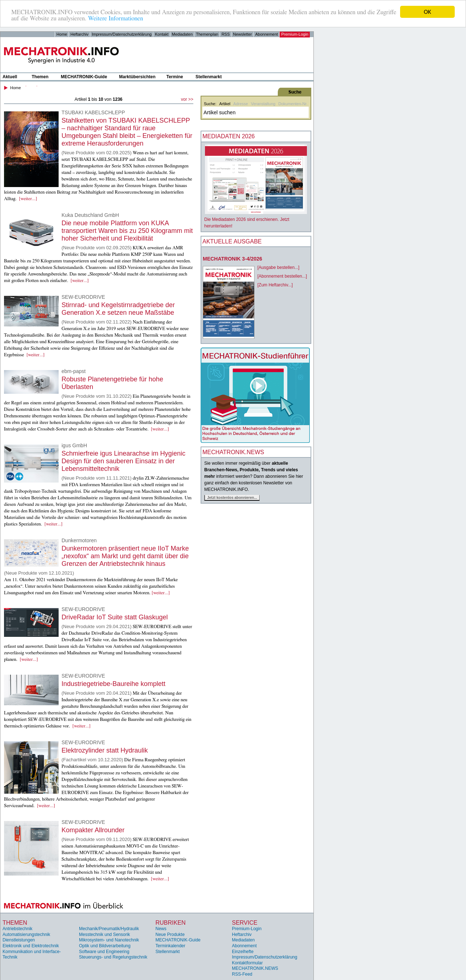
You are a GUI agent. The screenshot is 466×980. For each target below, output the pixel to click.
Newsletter (242, 34)
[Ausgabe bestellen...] (278, 267)
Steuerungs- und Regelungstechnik (113, 957)
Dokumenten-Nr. (293, 104)
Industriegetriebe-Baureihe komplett (113, 684)
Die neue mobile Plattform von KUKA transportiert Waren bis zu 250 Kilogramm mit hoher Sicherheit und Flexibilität (127, 231)
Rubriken (171, 923)
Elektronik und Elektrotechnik (31, 946)
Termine (175, 77)
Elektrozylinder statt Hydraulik (105, 750)
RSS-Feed (242, 974)
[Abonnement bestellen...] (282, 276)
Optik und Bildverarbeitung (105, 946)
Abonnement (266, 34)
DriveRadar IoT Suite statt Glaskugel (115, 617)
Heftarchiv (79, 34)
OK (427, 12)
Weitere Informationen (116, 18)
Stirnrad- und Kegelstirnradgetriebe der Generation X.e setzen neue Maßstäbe (118, 309)
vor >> (187, 99)
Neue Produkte (170, 935)
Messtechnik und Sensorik (104, 935)
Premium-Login (295, 34)
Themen (40, 77)
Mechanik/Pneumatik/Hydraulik (109, 929)
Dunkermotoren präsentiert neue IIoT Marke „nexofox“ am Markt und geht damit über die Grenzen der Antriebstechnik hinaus (125, 556)
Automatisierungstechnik (26, 935)
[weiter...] (28, 199)
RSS (226, 34)
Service (245, 923)
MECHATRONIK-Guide (84, 77)
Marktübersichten (137, 77)
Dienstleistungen (19, 940)
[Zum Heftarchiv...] (275, 285)
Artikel (225, 104)
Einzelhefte (243, 952)
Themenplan (207, 34)
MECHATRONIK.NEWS (255, 968)
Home (62, 34)
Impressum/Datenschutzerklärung (122, 34)
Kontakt (161, 34)
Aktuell (10, 77)
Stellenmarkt (209, 77)
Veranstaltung (263, 104)
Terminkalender (170, 946)
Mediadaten (182, 34)
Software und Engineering (104, 952)
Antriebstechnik (17, 929)
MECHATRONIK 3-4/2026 (232, 259)
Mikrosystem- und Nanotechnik (109, 940)
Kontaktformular (247, 963)
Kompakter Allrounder (93, 830)
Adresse (241, 104)
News (161, 929)
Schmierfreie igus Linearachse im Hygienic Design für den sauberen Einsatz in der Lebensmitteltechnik (123, 461)
